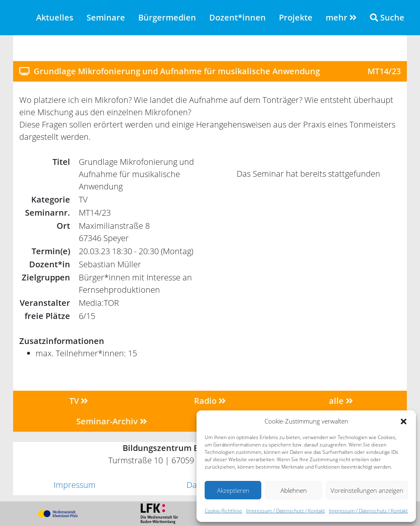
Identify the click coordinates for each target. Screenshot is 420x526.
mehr (341, 17)
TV (79, 401)
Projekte (296, 17)
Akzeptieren (233, 490)
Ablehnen (294, 490)
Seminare (106, 17)
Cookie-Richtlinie (223, 511)
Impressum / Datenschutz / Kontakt (285, 511)
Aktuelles (55, 17)
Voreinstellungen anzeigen (367, 490)
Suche (387, 17)
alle (341, 401)
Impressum (75, 485)
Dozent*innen (237, 17)
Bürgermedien (167, 17)
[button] (404, 421)
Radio (210, 401)
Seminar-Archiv (112, 421)
